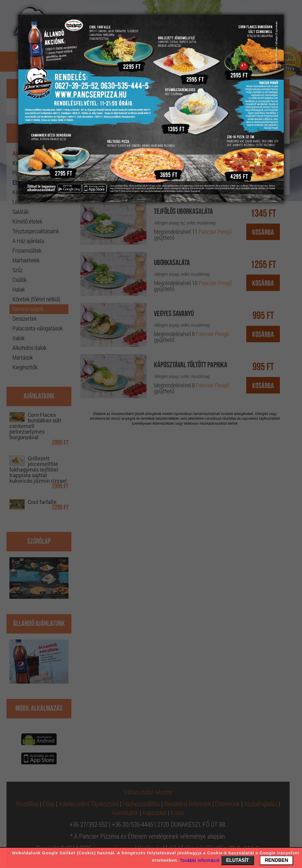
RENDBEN (276, 860)
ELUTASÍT (238, 860)
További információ (200, 860)
